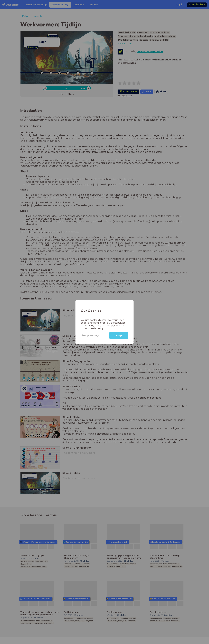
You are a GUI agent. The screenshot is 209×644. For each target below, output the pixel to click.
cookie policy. (96, 328)
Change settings (90, 335)
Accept (119, 335)
